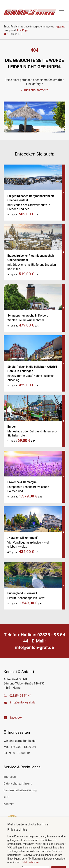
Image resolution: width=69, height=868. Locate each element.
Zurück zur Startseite (35, 90)
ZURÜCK (59, 27)
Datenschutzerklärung (18, 784)
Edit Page (23, 30)
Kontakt (9, 804)
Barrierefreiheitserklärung (20, 790)
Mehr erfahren (31, 862)
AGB (6, 797)
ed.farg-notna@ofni (34, 647)
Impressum (11, 777)
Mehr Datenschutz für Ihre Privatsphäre (28, 827)
